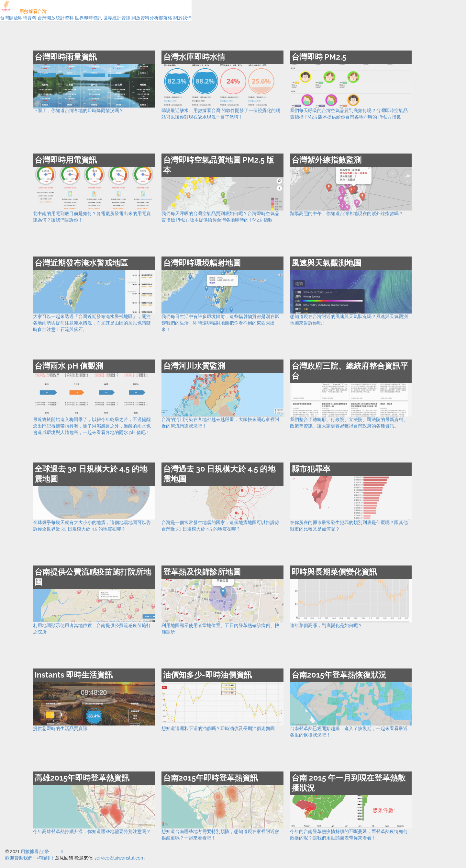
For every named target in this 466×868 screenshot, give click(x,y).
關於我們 (183, 18)
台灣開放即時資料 (18, 18)
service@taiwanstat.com (120, 858)
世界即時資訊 (88, 18)
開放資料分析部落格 (152, 18)
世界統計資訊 (117, 18)
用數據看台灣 (23, 11)
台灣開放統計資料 (56, 18)
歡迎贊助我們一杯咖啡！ (30, 858)
